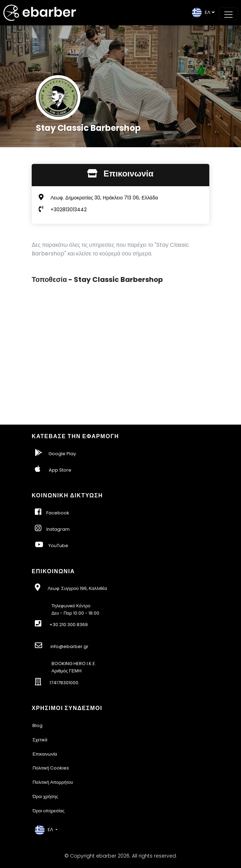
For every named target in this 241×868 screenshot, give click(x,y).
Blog (37, 725)
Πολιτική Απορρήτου (53, 782)
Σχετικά (40, 740)
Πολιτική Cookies (51, 768)
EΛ (201, 12)
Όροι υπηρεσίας (48, 811)
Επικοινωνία (45, 754)
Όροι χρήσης (45, 796)
